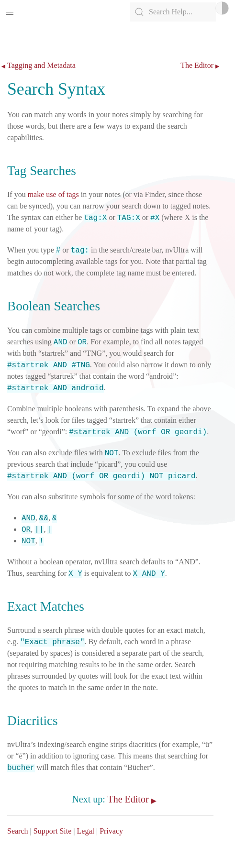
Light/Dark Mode (222, 8)
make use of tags (53, 194)
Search (18, 831)
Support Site (53, 831)
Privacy (111, 831)
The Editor (197, 66)
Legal (86, 831)
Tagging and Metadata (41, 66)
